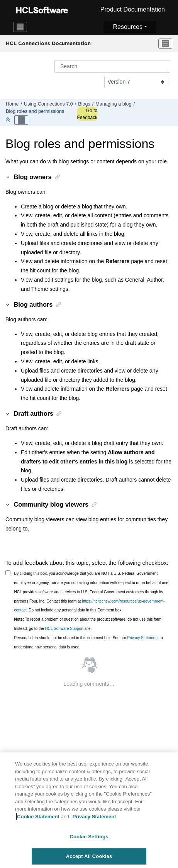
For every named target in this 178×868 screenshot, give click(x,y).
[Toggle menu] (165, 44)
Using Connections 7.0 (48, 104)
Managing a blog (113, 104)
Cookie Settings (89, 839)
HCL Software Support (64, 629)
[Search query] (112, 66)
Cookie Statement (38, 818)
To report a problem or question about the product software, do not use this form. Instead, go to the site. (88, 624)
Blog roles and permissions (35, 111)
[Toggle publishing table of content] (21, 120)
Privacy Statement (143, 638)
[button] (8, 177)
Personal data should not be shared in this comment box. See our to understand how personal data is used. (89, 642)
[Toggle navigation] (20, 27)
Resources (127, 27)
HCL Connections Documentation (48, 43)
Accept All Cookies (89, 859)
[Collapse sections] (8, 120)
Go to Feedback (87, 114)
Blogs (84, 104)
